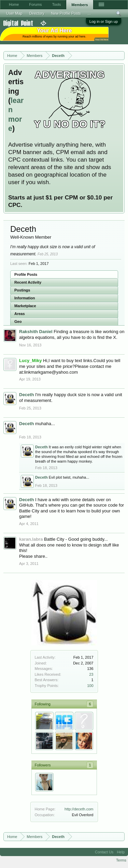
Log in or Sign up (104, 21)
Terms (121, 860)
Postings (22, 290)
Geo (18, 321)
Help (121, 852)
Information (25, 298)
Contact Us (104, 852)
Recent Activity (28, 282)
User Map (14, 13)
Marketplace (25, 306)
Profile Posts (26, 274)
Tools (57, 4)
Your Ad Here (102, 39)
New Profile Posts (66, 13)
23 (91, 674)
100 (90, 686)
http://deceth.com (79, 809)
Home (14, 4)
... (89, 13)
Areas (20, 314)
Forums (35, 4)
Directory (37, 13)
